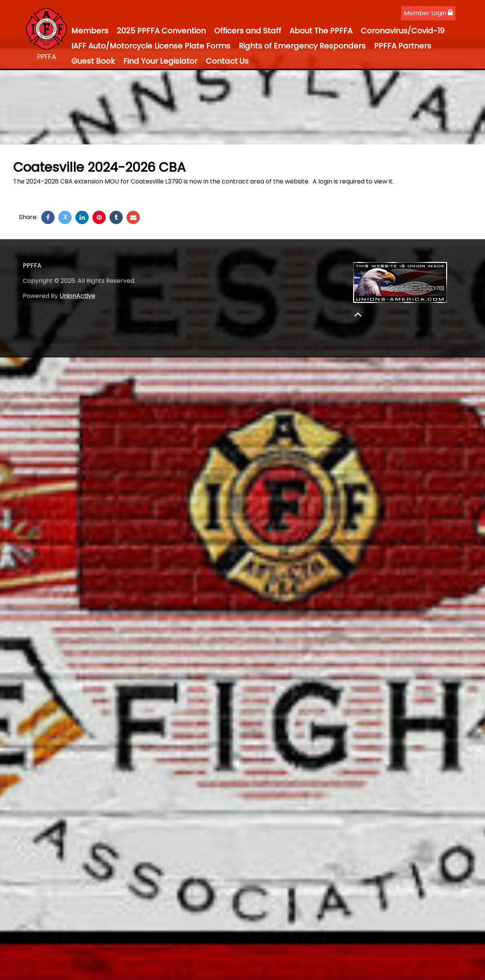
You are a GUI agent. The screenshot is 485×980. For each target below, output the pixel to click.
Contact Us (227, 61)
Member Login (428, 13)
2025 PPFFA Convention (161, 31)
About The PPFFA (321, 31)
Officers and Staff (248, 31)
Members (90, 31)
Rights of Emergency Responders (302, 46)
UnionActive (77, 296)
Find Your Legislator (160, 61)
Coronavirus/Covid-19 (403, 31)
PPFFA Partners (403, 46)
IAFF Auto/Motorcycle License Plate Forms (151, 46)
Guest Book (93, 61)
